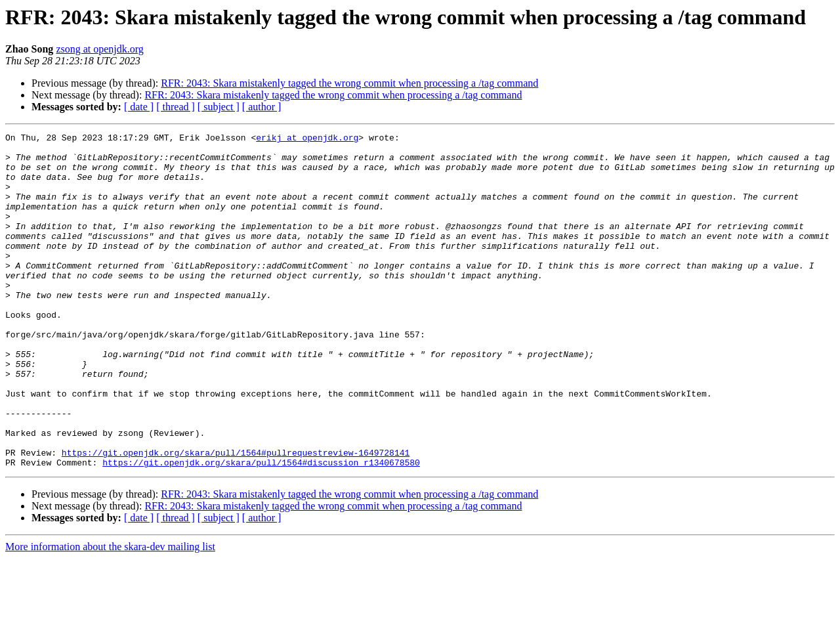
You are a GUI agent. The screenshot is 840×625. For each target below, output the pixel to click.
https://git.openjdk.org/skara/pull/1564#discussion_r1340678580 (261, 529)
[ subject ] (219, 107)
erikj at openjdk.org (307, 139)
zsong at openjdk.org (99, 49)
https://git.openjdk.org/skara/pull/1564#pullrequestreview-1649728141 (236, 517)
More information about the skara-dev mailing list (110, 614)
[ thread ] (176, 107)
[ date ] (139, 107)
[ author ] (262, 107)
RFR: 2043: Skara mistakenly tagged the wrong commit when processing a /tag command (349, 83)
